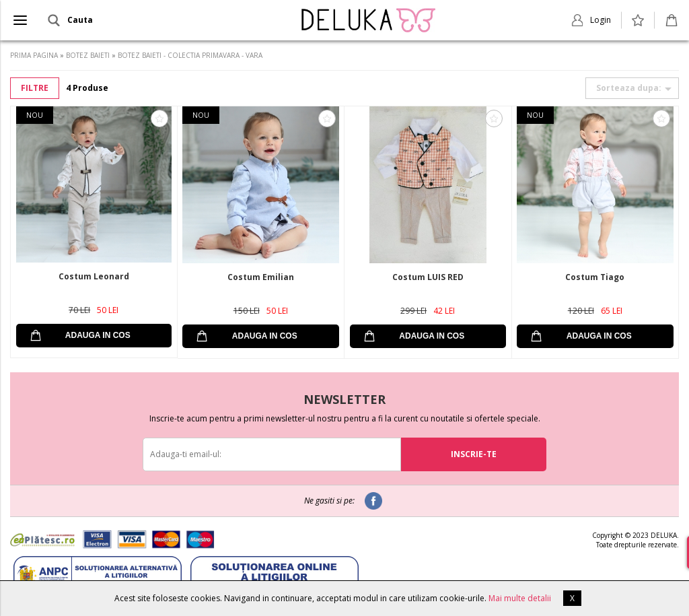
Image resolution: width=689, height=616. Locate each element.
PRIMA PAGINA (34, 55)
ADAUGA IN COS (98, 335)
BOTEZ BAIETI (88, 55)
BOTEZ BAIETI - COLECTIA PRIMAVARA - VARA (190, 55)
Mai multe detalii (520, 598)
